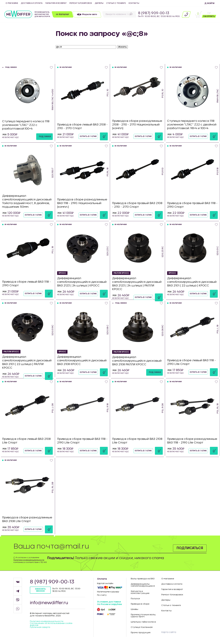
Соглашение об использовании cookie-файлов (51, 624)
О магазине (12, 3)
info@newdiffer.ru (49, 603)
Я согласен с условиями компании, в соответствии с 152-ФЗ (30, 560)
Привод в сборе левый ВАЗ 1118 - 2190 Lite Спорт (191, 362)
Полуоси (135, 599)
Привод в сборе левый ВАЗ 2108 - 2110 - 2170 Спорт (82, 127)
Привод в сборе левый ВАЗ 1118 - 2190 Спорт (26, 284)
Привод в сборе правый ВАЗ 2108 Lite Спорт (137, 441)
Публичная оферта (40, 627)
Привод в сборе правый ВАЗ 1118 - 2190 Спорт (192, 205)
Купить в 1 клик (88, 136)
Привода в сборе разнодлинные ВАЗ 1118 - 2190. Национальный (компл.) (82, 203)
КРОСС (62, 273)
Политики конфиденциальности (29, 560)
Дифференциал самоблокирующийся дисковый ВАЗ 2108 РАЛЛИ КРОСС (137, 361)
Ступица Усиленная (142, 627)
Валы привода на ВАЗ (143, 579)
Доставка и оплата (32, 3)
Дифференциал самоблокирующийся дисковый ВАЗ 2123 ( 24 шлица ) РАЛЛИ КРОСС (137, 284)
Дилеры (99, 3)
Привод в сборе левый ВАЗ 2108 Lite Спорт (26, 441)
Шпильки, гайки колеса (143, 622)
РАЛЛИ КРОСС (121, 273)
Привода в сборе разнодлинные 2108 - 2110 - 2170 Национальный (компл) (137, 125)
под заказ (45, 137)
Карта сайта (169, 632)
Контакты (134, 3)
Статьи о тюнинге (116, 3)
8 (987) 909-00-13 (154, 13)
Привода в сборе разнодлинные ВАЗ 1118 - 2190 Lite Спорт (192, 441)
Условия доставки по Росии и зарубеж (110, 603)
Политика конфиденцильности (47, 621)
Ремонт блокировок (81, 3)
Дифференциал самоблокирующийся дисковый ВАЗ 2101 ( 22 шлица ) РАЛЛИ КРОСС (27, 362)
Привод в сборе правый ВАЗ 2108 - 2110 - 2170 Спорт (137, 205)
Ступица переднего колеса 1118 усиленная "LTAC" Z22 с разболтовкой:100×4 (26, 125)
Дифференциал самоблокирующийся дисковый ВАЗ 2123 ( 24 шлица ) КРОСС (82, 282)
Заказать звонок (40, 590)
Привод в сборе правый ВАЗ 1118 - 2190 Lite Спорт (82, 441)
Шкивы (134, 609)
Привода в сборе (140, 604)
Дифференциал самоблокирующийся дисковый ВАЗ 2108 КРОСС (82, 361)
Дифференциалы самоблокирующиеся (143, 585)
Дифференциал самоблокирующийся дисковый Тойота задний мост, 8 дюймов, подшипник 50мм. (27, 202)
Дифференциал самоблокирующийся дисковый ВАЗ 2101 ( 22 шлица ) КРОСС (192, 282)
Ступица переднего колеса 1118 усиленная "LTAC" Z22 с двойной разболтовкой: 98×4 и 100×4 (192, 125)
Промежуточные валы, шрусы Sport (143, 616)
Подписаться (190, 548)
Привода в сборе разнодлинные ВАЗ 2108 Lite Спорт (27, 520)
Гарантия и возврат (56, 3)
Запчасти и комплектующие (140, 592)
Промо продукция (141, 633)
